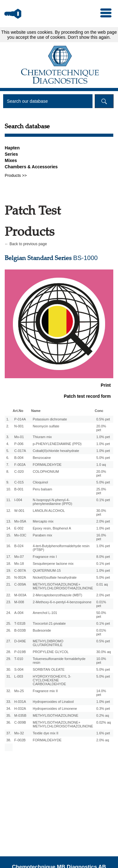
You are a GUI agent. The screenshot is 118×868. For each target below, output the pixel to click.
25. (9, 623)
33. (9, 702)
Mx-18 (19, 564)
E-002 (19, 528)
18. (9, 564)
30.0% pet (101, 512)
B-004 (19, 458)
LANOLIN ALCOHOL (49, 511)
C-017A (20, 451)
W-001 (19, 511)
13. (9, 521)
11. (9, 500)
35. (9, 715)
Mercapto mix (43, 521)
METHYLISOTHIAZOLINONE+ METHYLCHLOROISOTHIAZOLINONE (63, 586)
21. (9, 584)
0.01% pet (101, 604)
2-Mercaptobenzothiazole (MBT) (57, 595)
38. (9, 740)
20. (9, 577)
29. (9, 659)
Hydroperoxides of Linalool (53, 702)
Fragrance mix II (45, 691)
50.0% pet (101, 615)
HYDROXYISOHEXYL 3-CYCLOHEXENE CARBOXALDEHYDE (52, 680)
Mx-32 (19, 733)
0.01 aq (102, 584)
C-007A (20, 570)
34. (9, 709)
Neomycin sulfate (46, 426)
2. (8, 426)
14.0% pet (101, 693)
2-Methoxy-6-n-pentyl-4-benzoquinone (62, 602)
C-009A (20, 584)
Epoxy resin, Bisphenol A (52, 528)
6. (8, 458)
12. (9, 511)
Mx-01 (19, 437)
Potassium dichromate (50, 419)
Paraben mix (42, 535)
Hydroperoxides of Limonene (55, 709)
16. (9, 546)
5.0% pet (103, 458)
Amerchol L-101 (45, 613)
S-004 (19, 669)
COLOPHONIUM (46, 472)
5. (8, 451)
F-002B (20, 740)
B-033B (20, 630)
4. (8, 444)
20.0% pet (101, 428)
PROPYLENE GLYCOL (51, 652)
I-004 (18, 500)
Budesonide (42, 630)
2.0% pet (103, 521)
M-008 (19, 602)
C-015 (19, 482)
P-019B (20, 652)
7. (8, 465)
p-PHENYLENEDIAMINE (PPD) (57, 444)
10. (9, 489)
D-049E (20, 641)
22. (9, 595)
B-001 (19, 489)
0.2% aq (103, 715)
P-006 (19, 444)
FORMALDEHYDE (47, 465)
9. (8, 482)
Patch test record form (87, 396)
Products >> (16, 175)
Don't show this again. (89, 37)
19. (9, 570)
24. (9, 613)
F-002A (20, 465)
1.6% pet (103, 733)
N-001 (19, 426)
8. (8, 472)
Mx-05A (20, 521)
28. (9, 652)
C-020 (19, 472)
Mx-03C (20, 535)
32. (9, 691)
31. (9, 676)
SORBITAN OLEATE (49, 669)
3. (8, 437)
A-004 (19, 613)
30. (9, 669)
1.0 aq (101, 465)
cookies (45, 32)
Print (106, 385)
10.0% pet (101, 661)
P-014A (20, 419)
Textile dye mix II (45, 733)
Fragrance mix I (45, 557)
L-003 (19, 676)
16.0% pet (101, 537)
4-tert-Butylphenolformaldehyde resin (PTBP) (61, 548)
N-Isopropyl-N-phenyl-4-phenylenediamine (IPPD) (52, 502)
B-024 (19, 546)
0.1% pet (103, 500)
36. (9, 722)
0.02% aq (104, 722)
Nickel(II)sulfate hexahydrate (55, 577)
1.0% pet (103, 437)
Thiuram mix (42, 437)
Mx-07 (19, 557)
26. (9, 630)
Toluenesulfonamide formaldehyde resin (59, 661)
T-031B (20, 623)
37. (9, 733)
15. (9, 535)
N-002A (20, 577)
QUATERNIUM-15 (47, 570)
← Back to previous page (26, 244)
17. (9, 557)
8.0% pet (103, 557)
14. (9, 528)
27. (9, 641)
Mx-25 (19, 691)
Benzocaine (42, 458)
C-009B (20, 722)
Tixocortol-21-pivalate (49, 623)
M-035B (20, 715)
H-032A (20, 709)
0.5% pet (103, 419)
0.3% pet (103, 709)
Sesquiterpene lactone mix (53, 564)
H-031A (20, 702)
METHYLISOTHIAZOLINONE (56, 715)
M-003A (20, 595)
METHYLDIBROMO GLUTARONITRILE (48, 643)
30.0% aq (104, 652)
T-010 (19, 659)
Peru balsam (42, 489)
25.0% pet (101, 491)
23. (9, 602)
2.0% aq (103, 740)
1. (8, 419)
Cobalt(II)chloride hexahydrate (56, 451)
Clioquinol (40, 482)
